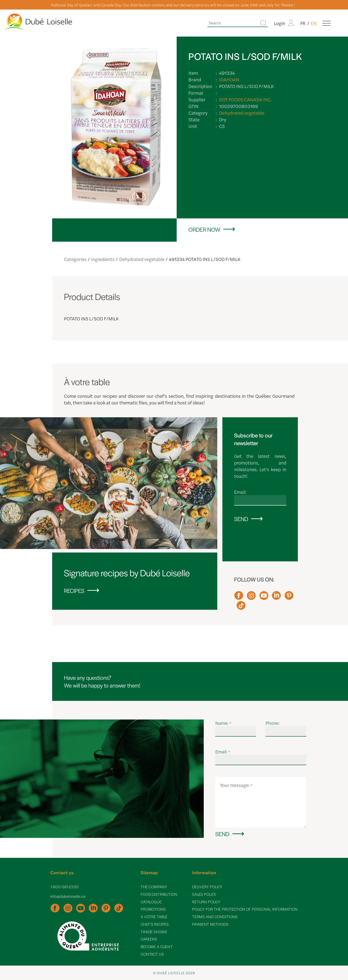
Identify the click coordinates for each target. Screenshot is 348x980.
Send (241, 519)
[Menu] (327, 23)
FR (303, 23)
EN (314, 23)
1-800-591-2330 (64, 887)
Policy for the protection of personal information (245, 909)
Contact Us (152, 954)
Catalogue (151, 902)
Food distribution (159, 894)
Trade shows (154, 932)
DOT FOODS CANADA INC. (246, 99)
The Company (154, 887)
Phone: (273, 723)
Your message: (236, 785)
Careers (149, 939)
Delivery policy (207, 887)
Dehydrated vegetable (242, 113)
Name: (223, 723)
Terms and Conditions (215, 917)
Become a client (157, 947)
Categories (75, 259)
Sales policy (205, 894)
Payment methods (210, 924)
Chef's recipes (155, 924)
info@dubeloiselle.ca (68, 896)
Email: (240, 492)
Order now (204, 229)
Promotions (153, 909)
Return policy (206, 902)
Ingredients (103, 259)
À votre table (154, 917)
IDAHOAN (229, 79)
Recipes (74, 591)
